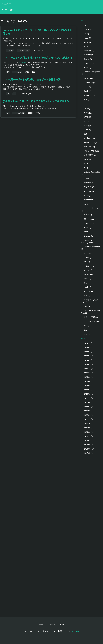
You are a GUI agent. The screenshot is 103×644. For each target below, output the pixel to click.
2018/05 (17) (87, 449)
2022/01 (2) (87, 415)
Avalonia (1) (87, 55)
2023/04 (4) (87, 385)
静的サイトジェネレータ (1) (91, 301)
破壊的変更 (21, 113)
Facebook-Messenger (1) (87, 241)
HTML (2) (86, 159)
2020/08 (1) (87, 432)
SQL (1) (85, 295)
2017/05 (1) (87, 453)
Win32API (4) (88, 147)
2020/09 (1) (87, 428)
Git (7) (85, 121)
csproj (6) (86, 126)
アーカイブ (83, 339)
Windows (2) (87, 51)
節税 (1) (85, 99)
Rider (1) (86, 87)
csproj (19, 72)
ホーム (42, 625)
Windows (10, 50)
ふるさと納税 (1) (89, 317)
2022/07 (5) (87, 407)
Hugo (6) (86, 38)
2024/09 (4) (87, 347)
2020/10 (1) (87, 423)
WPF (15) (86, 113)
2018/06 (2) (87, 445)
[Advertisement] (38, 138)
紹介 (12, 10)
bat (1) (85, 204)
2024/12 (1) (87, 343)
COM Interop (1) (89, 219)
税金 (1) (85, 330)
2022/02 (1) (87, 411)
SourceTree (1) (88, 291)
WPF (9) (86, 29)
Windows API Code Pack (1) (90, 312)
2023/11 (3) (87, 373)
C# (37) (85, 25)
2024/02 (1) (87, 360)
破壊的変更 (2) (88, 155)
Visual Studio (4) (89, 142)
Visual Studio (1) (89, 95)
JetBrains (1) (87, 266)
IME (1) (85, 262)
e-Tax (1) (86, 68)
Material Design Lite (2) (90, 173)
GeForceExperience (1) (90, 248)
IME (27, 50)
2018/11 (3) (87, 436)
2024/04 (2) (87, 356)
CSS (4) (85, 134)
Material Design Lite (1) (90, 73)
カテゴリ (82, 21)
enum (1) (86, 232)
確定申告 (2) (87, 187)
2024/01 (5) (87, 364)
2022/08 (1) (87, 402)
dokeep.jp (75, 631)
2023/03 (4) (87, 390)
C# (8, 72)
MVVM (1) (86, 270)
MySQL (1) (87, 78)
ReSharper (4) (88, 138)
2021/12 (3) (87, 419)
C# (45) (85, 109)
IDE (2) (85, 164)
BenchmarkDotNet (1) (90, 209)
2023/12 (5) (87, 368)
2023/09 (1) (87, 377)
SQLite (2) (86, 179)
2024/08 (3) (87, 352)
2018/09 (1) (87, 440)
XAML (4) (86, 42)
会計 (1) (85, 326)
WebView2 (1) (88, 306)
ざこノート (7, 4)
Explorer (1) (87, 236)
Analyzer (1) (87, 191)
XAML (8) (86, 117)
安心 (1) (85, 283)
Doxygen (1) (87, 63)
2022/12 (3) (87, 398)
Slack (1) (86, 91)
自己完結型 (23, 63)
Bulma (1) (86, 59)
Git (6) (85, 34)
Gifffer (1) (86, 253)
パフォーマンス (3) (90, 151)
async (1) (86, 196)
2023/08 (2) (87, 381)
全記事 (4, 10)
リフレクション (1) (90, 321)
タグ (81, 104)
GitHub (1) (86, 258)
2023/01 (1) (87, 394)
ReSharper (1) (88, 83)
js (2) (84, 46)
